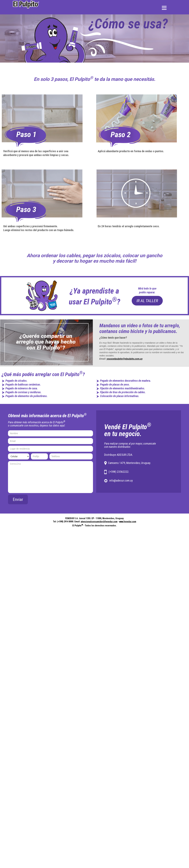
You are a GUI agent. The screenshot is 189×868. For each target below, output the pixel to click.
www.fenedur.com (128, 522)
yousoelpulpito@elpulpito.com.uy (125, 359)
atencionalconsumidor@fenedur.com (99, 522)
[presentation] (69, 501)
